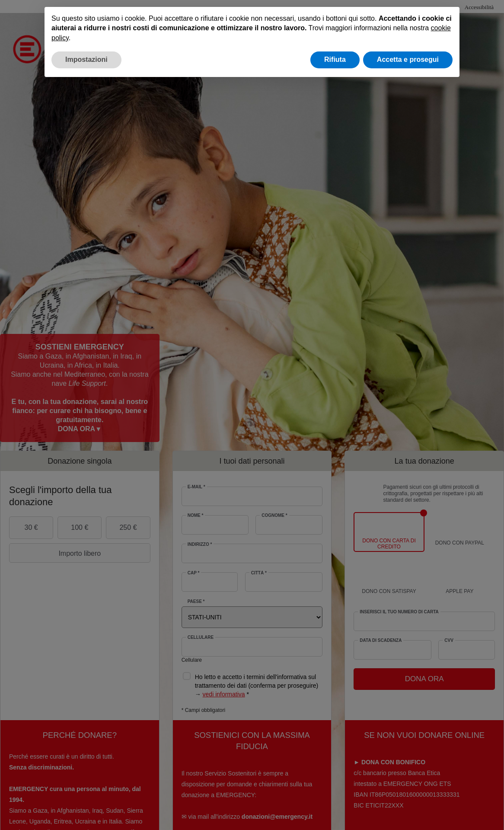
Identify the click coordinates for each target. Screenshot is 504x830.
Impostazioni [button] (86, 59)
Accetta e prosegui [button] (408, 59)
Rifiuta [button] (335, 59)
